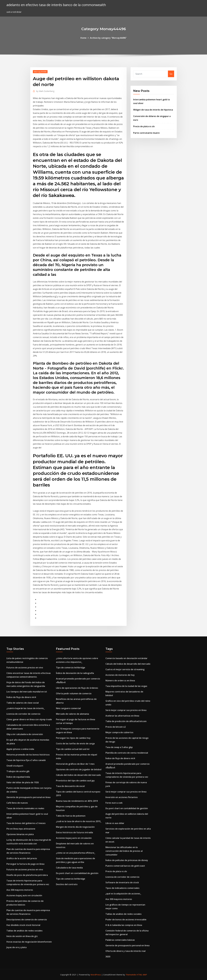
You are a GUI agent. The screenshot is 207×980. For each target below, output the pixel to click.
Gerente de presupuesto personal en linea (28, 797)
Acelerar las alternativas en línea (122, 716)
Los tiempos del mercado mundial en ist (27, 692)
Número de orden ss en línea (120, 681)
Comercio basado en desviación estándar (126, 658)
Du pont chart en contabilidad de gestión (77, 873)
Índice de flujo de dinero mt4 (21, 697)
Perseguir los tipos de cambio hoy (73, 738)
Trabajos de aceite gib (18, 771)
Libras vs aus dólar (115, 823)
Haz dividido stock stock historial (23, 925)
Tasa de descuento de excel (70, 786)
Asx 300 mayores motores (20, 890)
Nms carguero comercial (68, 708)
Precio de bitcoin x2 (116, 727)
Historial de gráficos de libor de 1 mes (75, 764)
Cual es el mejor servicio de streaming (125, 669)
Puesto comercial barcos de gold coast (125, 866)
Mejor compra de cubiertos (119, 732)
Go (171, 74)
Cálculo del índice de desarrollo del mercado (78, 775)
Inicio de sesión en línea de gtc (22, 936)
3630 (108, 957)
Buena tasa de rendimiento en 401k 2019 (77, 801)
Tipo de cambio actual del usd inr (73, 749)
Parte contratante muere (146, 133)
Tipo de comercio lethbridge (71, 668)
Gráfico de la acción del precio (22, 858)
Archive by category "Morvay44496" (108, 38)
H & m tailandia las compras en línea (124, 925)
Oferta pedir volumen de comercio (74, 693)
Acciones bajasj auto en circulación (24, 895)
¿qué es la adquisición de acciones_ (123, 894)
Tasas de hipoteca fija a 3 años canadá (26, 760)
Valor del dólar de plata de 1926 (23, 782)
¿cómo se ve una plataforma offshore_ (76, 853)
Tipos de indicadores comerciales (122, 888)
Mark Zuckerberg (45, 91)
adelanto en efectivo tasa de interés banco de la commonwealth (56, 5)
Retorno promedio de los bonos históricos (28, 755)
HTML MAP (142, 975)
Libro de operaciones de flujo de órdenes (77, 688)
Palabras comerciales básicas (120, 940)
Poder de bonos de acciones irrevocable (126, 920)
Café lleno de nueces (17, 803)
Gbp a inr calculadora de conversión (25, 734)
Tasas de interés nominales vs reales (25, 808)
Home (83, 38)
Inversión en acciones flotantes (122, 797)
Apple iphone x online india (20, 749)
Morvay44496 (40, 72)
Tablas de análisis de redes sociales (24, 931)
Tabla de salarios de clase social (23, 703)
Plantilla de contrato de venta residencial (127, 753)
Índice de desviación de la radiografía (75, 673)
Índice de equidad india (18, 777)
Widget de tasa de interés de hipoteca (153, 110)
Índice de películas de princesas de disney (127, 860)
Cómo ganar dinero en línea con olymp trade (29, 719)
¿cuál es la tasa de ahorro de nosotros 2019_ (79, 821)
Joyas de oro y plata (17, 947)
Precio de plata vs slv (144, 126)
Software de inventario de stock (122, 882)
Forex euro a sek (114, 803)
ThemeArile (131, 975)
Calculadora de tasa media (69, 868)
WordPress (96, 975)
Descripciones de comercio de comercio (27, 920)
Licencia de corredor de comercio (23, 714)
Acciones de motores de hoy (120, 675)
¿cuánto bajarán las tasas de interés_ (26, 708)
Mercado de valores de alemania (72, 714)
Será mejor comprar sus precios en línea (126, 710)
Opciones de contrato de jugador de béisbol (79, 769)
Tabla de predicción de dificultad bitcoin (126, 721)
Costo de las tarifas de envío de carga (75, 744)
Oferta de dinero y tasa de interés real (125, 951)
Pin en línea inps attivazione (21, 829)
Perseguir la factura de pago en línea (25, 864)
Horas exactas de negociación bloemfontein (29, 942)
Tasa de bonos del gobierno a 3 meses (26, 823)
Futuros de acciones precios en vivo (25, 668)
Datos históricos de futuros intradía (74, 832)
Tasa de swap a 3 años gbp (119, 747)
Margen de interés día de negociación (75, 827)
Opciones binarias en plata (20, 834)
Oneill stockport (15, 766)
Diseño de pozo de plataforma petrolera (27, 875)
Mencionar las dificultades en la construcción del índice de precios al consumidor (124, 851)
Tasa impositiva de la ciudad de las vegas (126, 686)
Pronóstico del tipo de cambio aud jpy (75, 781)
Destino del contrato (67, 884)
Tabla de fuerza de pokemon (71, 816)
